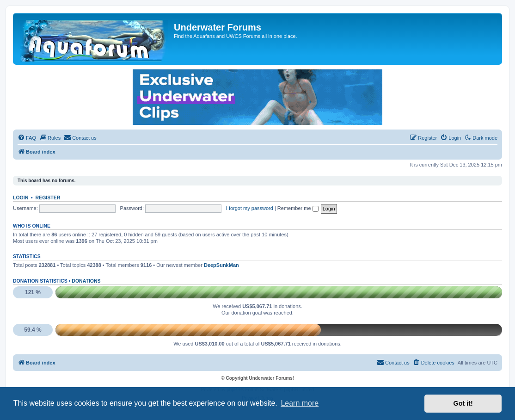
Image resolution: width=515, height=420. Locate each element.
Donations (86, 281)
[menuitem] (27, 138)
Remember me (298, 208)
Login (21, 198)
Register (48, 198)
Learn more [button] (300, 403)
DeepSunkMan (221, 265)
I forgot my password (250, 208)
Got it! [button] (463, 403)
